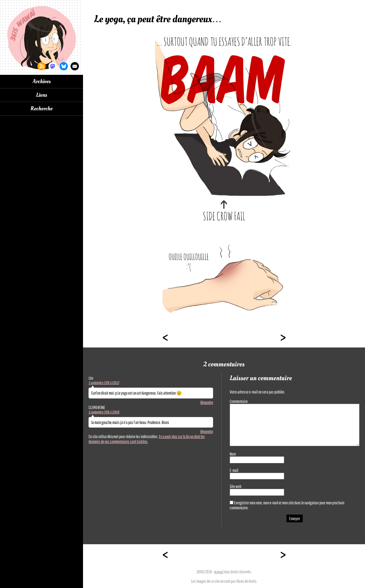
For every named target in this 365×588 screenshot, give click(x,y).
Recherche (42, 109)
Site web (235, 486)
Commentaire (239, 401)
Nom (233, 454)
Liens (42, 95)
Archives (42, 81)
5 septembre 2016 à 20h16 (104, 412)
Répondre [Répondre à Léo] (207, 402)
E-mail (234, 470)
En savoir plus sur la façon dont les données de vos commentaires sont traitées (147, 439)
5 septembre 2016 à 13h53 (104, 383)
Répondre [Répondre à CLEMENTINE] (207, 431)
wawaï (219, 572)
